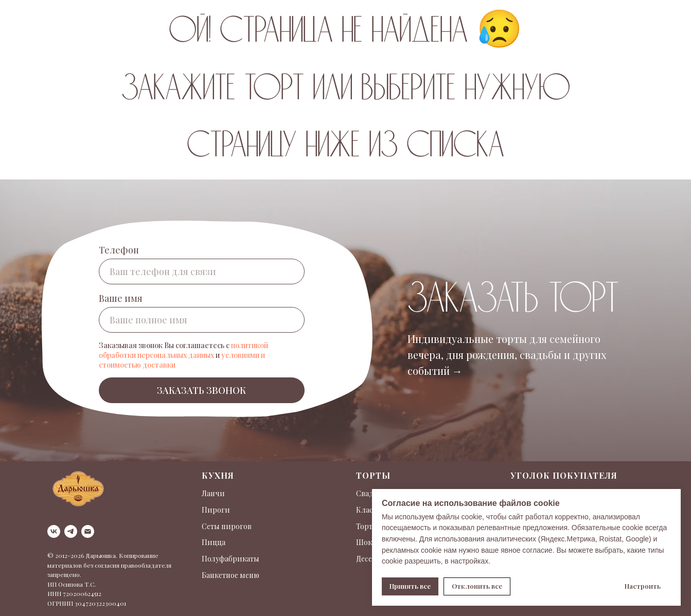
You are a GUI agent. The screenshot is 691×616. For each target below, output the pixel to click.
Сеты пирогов (227, 526)
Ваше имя (121, 298)
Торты (373, 475)
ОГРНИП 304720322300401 (87, 603)
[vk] (54, 531)
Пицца (214, 542)
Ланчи (213, 493)
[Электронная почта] (88, 531)
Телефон (119, 250)
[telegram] (71, 531)
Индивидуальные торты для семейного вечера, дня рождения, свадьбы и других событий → (507, 355)
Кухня (218, 475)
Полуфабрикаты (231, 559)
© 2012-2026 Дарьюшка (82, 555)
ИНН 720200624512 (74, 593)
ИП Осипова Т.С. (72, 584)
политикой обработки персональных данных (183, 350)
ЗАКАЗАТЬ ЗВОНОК (201, 390)
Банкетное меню (231, 575)
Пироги (216, 510)
